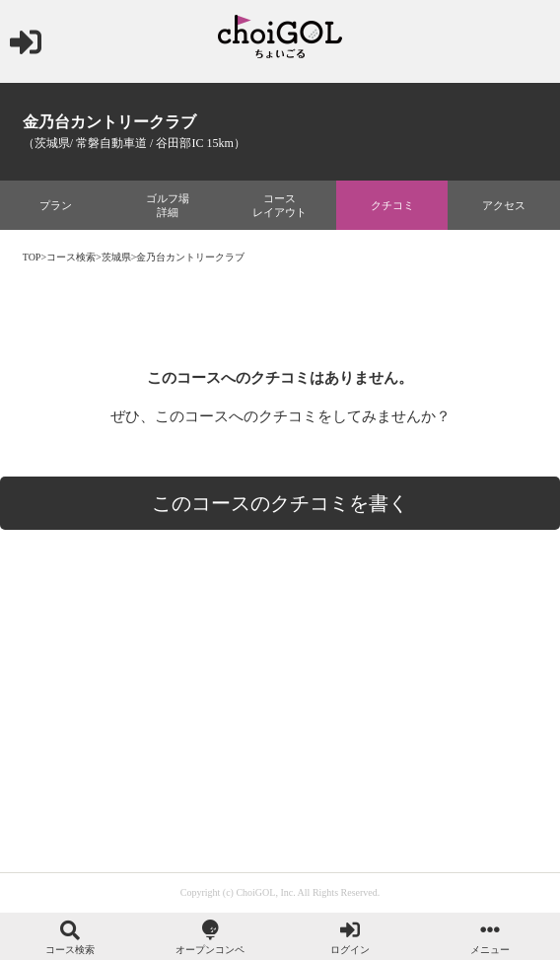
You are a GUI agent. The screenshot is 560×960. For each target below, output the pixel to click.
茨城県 (116, 257)
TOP (32, 257)
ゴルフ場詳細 (168, 205)
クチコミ (392, 205)
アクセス (504, 205)
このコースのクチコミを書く (280, 503)
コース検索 (71, 257)
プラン (56, 205)
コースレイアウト (280, 205)
